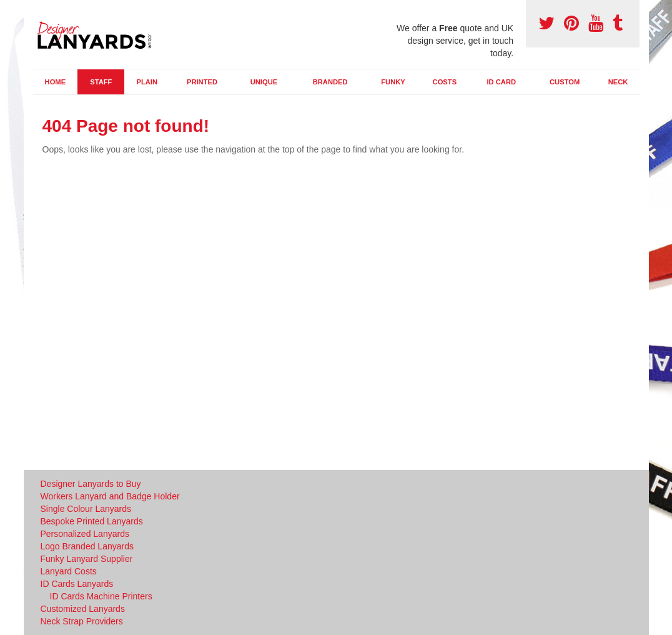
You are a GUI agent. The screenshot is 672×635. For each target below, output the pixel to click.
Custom (565, 82)
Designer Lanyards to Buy (91, 484)
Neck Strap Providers (82, 621)
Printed (202, 82)
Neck (618, 82)
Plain (147, 82)
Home (56, 82)
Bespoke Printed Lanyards (92, 521)
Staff (101, 82)
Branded (330, 82)
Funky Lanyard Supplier (87, 559)
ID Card (501, 82)
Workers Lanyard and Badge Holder (110, 496)
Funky (393, 82)
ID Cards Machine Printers (101, 596)
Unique (264, 82)
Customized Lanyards (83, 609)
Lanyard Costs (69, 571)
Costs (445, 82)
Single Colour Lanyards (86, 509)
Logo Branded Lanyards (87, 546)
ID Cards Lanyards (77, 584)
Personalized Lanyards (85, 534)
